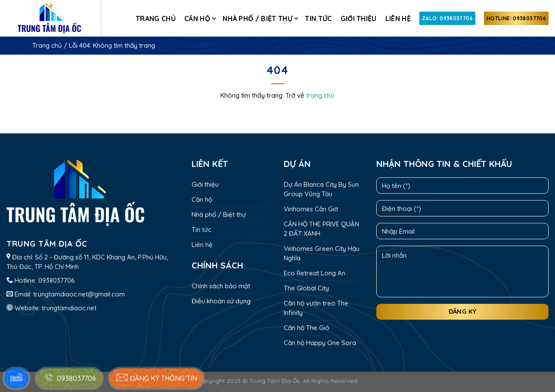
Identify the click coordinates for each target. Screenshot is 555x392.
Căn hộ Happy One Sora (320, 343)
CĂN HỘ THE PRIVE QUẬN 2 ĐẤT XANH (321, 229)
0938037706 (57, 280)
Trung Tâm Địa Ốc (274, 381)
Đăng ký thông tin (156, 377)
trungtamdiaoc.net (69, 308)
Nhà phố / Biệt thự (257, 19)
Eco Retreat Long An (315, 273)
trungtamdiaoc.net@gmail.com (79, 294)
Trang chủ (156, 19)
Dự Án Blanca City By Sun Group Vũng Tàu (321, 189)
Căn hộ (197, 19)
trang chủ (320, 95)
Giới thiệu (359, 19)
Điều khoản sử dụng (221, 301)
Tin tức (318, 19)
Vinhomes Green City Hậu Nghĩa (322, 253)
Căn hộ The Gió (307, 328)
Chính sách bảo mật (221, 286)
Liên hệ (398, 19)
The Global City (306, 288)
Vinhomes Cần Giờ (311, 209)
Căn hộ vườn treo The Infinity (316, 308)
